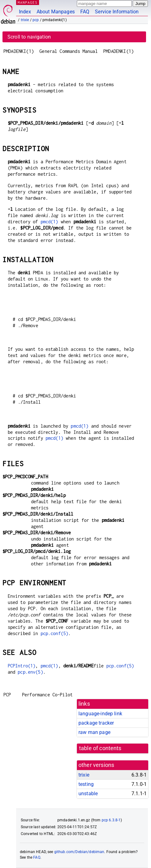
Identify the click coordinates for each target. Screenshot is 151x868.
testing (86, 784)
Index (25, 12)
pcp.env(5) (30, 672)
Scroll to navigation (29, 37)
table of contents (100, 748)
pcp (36, 20)
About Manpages (56, 12)
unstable (88, 794)
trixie (25, 20)
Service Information (117, 12)
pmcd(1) (49, 222)
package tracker (96, 723)
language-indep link (100, 714)
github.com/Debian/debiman (79, 852)
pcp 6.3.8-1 (111, 820)
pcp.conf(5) (55, 633)
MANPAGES (28, 2)
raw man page (94, 732)
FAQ (85, 12)
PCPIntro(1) (22, 666)
